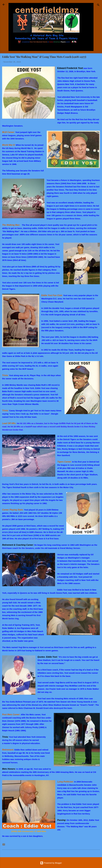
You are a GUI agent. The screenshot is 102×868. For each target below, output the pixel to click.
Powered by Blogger (51, 863)
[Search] (98, 5)
